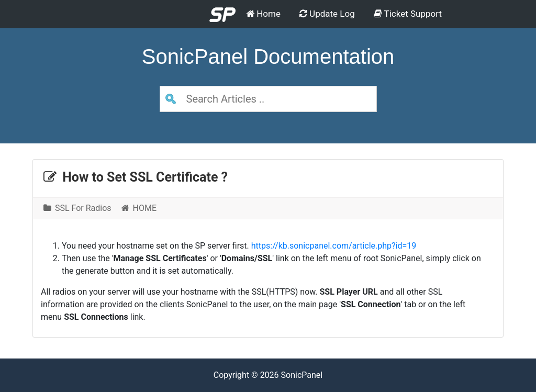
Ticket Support (408, 14)
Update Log (327, 14)
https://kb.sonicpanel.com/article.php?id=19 (334, 246)
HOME (139, 208)
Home (263, 14)
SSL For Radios (77, 208)
